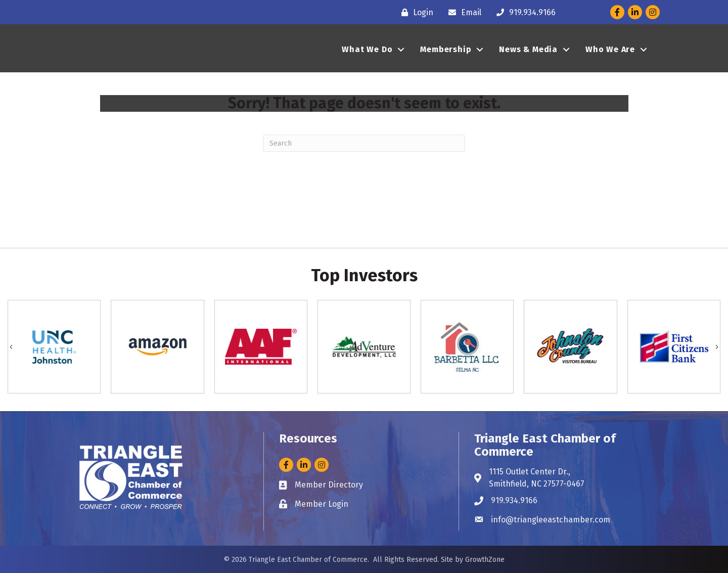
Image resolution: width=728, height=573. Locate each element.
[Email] (462, 12)
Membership (446, 56)
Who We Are (610, 56)
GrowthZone (485, 560)
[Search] (364, 143)
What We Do (367, 56)
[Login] (415, 12)
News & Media (528, 56)
